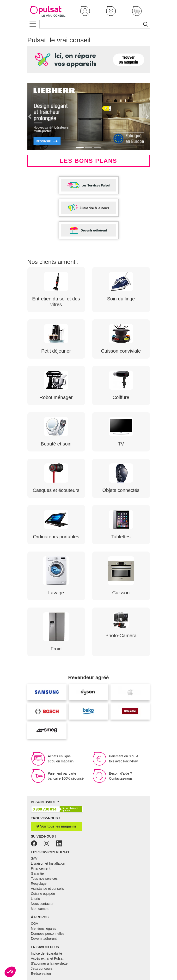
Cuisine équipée (43, 894)
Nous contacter (42, 904)
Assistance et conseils (48, 889)
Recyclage (39, 884)
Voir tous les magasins (56, 826)
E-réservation (41, 974)
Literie (36, 899)
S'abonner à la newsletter (50, 963)
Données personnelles (48, 934)
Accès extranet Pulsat (47, 958)
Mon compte (40, 909)
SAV (34, 858)
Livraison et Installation (48, 863)
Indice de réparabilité (47, 953)
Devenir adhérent (44, 939)
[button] (85, 11)
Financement (41, 868)
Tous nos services (44, 879)
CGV (35, 924)
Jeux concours (42, 969)
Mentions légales (44, 929)
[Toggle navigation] (33, 24)
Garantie (37, 873)
